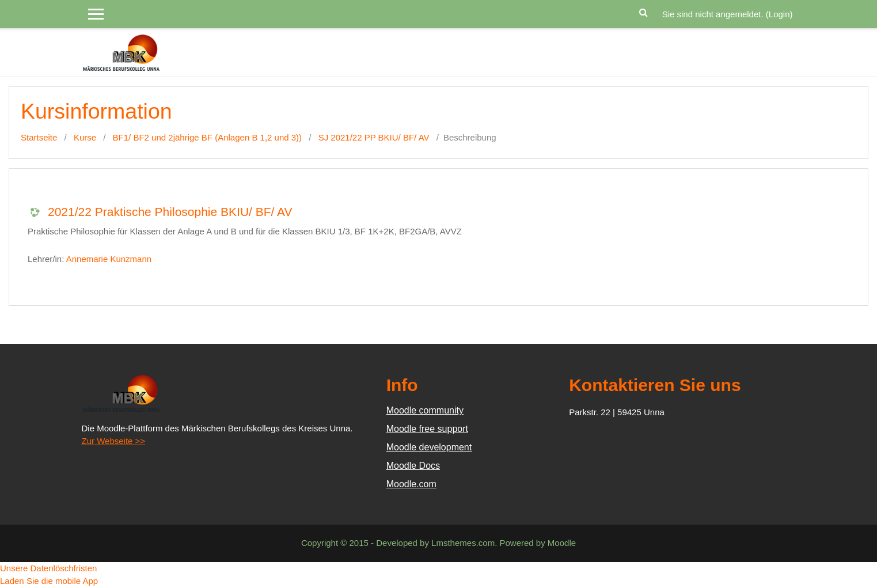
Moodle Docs (413, 466)
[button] (644, 11)
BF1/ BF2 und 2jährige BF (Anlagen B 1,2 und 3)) (208, 137)
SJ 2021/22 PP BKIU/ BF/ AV (374, 137)
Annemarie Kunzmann (109, 259)
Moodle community (425, 410)
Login (779, 14)
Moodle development (429, 447)
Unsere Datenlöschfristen (48, 568)
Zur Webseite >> (114, 441)
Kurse (85, 137)
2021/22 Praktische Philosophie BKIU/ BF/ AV (170, 212)
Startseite (39, 137)
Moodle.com (411, 484)
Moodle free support (427, 429)
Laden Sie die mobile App (49, 581)
